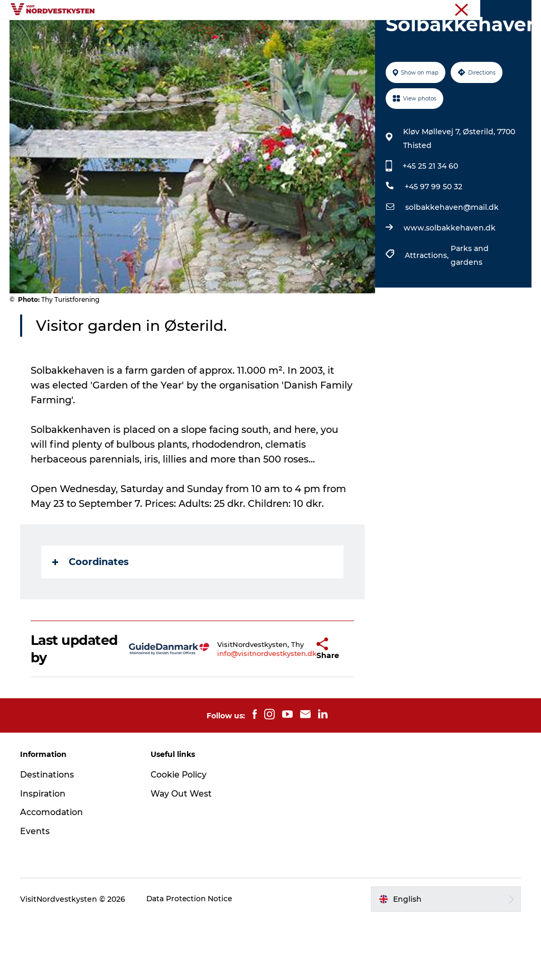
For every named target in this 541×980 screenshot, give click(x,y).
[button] (291, 709)
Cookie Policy (180, 834)
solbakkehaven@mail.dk (451, 267)
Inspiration (240, 34)
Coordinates (92, 622)
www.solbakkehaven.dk (449, 288)
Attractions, (427, 316)
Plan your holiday (271, 45)
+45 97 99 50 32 (433, 247)
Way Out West (182, 853)
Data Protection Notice (191, 959)
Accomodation (53, 872)
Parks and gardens (469, 316)
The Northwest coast (498, 10)
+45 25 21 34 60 (430, 226)
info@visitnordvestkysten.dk (241, 713)
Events (291, 34)
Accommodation (355, 34)
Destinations (178, 34)
